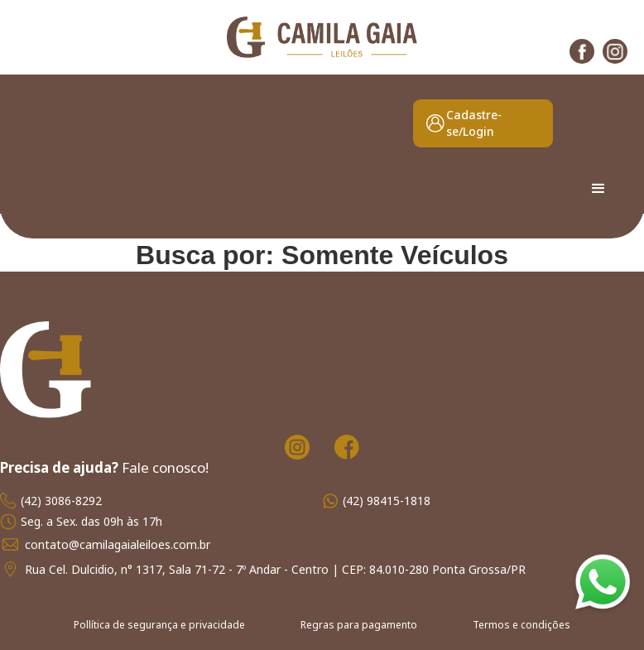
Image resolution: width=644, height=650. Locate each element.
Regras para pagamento (359, 625)
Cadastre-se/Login (474, 123)
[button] (598, 189)
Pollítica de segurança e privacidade (159, 625)
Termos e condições (521, 625)
